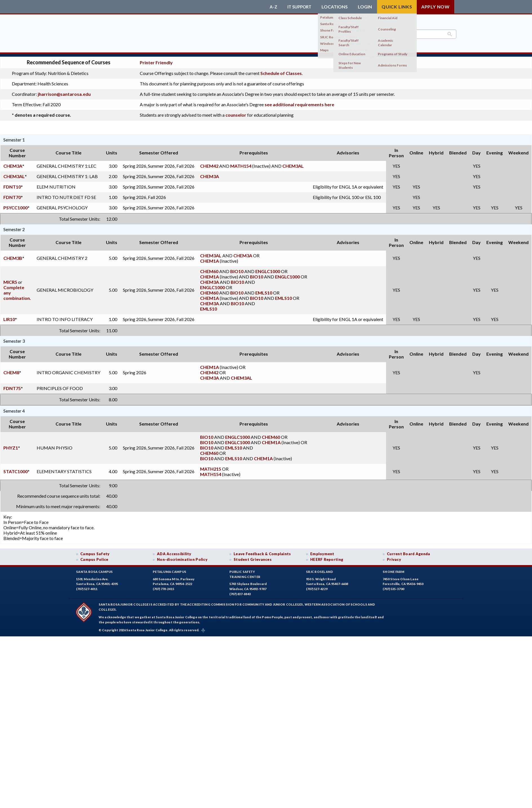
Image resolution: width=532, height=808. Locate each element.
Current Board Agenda (409, 551)
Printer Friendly (156, 60)
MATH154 (241, 163)
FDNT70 (12, 194)
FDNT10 (12, 184)
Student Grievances (253, 557)
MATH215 (211, 466)
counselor (236, 112)
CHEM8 (11, 370)
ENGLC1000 (268, 268)
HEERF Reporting (327, 557)
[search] (425, 34)
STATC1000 (15, 469)
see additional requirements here (299, 102)
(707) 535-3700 (393, 586)
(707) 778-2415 (163, 586)
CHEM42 (209, 163)
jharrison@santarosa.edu (64, 91)
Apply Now (435, 7)
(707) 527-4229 (317, 586)
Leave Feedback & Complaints (262, 551)
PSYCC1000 (15, 205)
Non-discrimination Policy (182, 557)
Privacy (394, 557)
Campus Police (94, 557)
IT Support (298, 7)
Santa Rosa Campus (95, 569)
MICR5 (10, 279)
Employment (322, 551)
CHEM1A (210, 258)
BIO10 (237, 268)
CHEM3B (13, 255)
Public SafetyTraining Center (245, 572)
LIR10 (9, 316)
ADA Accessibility (174, 551)
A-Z (271, 7)
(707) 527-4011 (87, 586)
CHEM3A (13, 163)
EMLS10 (264, 290)
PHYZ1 (11, 445)
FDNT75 (12, 385)
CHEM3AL (293, 163)
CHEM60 (209, 268)
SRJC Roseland (320, 569)
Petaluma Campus (169, 569)
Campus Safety (95, 551)
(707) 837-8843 (240, 591)
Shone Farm (394, 569)
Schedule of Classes (281, 71)
